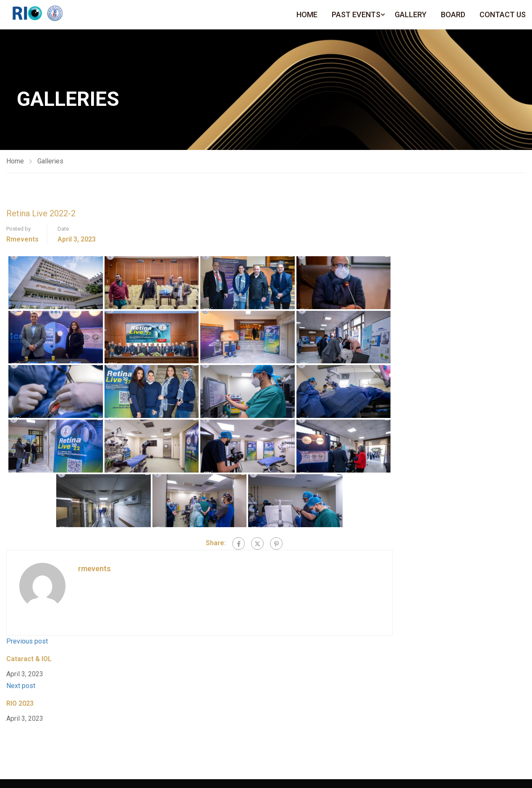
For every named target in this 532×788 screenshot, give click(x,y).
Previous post (27, 641)
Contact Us (503, 14)
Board (453, 14)
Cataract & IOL (29, 659)
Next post (21, 686)
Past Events (356, 14)
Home (307, 14)
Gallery (411, 14)
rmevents (22, 239)
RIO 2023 (20, 703)
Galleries (50, 161)
